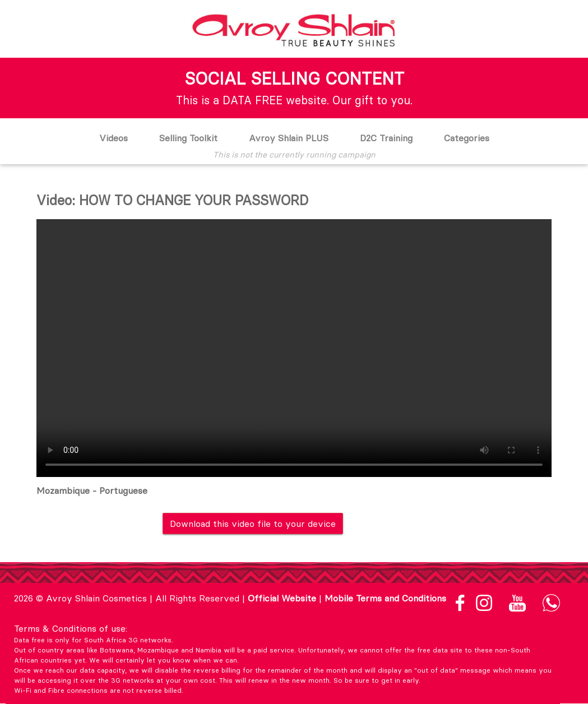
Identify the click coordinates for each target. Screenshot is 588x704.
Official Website (282, 598)
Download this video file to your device (253, 524)
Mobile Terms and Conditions (385, 598)
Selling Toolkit (188, 138)
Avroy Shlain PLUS (289, 138)
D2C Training (386, 138)
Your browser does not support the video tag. (294, 348)
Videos (114, 138)
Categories (467, 138)
